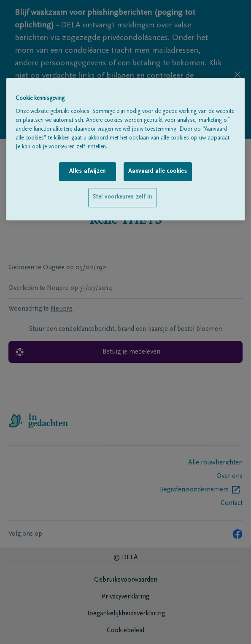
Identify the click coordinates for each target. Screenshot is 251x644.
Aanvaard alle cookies (158, 172)
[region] (125, 149)
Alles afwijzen (88, 172)
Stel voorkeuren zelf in (122, 197)
